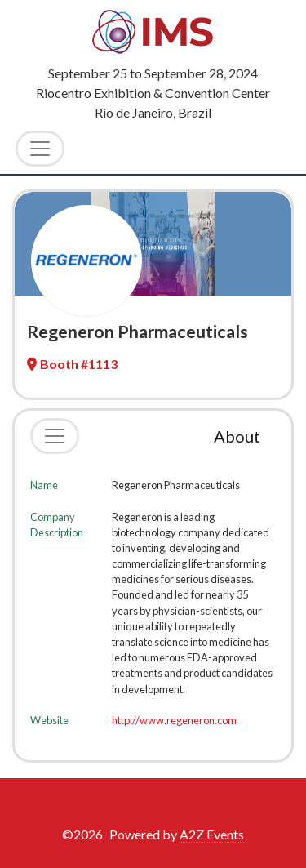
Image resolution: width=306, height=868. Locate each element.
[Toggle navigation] (55, 436)
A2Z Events (212, 834)
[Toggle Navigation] (40, 149)
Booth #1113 (72, 364)
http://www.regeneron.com (174, 720)
